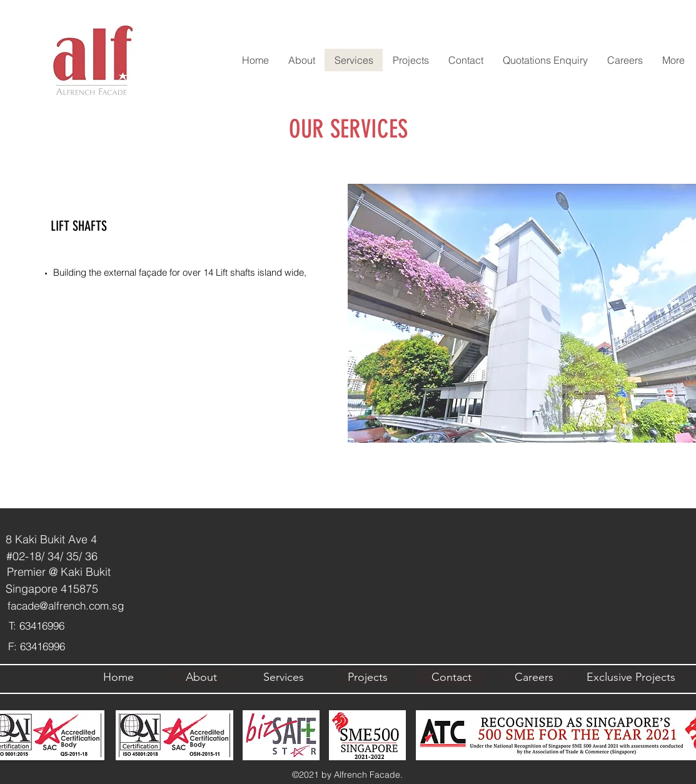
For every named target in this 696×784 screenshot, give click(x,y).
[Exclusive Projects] (631, 677)
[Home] (119, 677)
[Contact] (451, 677)
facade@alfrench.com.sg (66, 606)
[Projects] (368, 677)
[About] (201, 677)
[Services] (284, 677)
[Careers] (534, 677)
